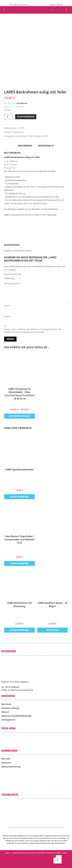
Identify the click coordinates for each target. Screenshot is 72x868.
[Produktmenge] (8, 117)
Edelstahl (37, 136)
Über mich (6, 759)
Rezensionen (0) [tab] (46, 146)
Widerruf (5, 712)
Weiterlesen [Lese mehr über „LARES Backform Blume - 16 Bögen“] (52, 630)
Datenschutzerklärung (11, 767)
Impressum (6, 763)
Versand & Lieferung (10, 708)
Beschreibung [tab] (25, 146)
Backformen (19, 132)
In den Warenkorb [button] (19, 497)
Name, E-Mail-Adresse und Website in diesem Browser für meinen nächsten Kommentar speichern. (33, 331)
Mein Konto (6, 704)
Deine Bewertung (13, 274)
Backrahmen (22, 136)
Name (7, 306)
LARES (45, 136)
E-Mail (8, 317)
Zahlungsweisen (8, 720)
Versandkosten (22, 103)
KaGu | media (62, 853)
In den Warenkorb (26, 117)
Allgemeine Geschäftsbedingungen (16, 716)
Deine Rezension (13, 284)
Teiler (30, 136)
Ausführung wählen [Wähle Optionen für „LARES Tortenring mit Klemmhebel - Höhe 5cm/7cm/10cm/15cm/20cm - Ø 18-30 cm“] (19, 416)
